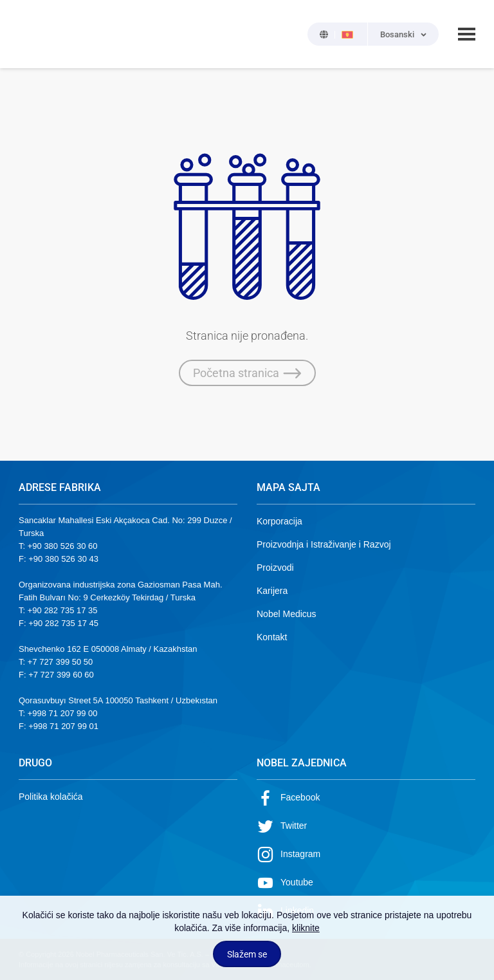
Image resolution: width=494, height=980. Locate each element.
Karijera (272, 591)
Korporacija (279, 521)
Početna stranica (247, 373)
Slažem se (247, 954)
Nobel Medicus (287, 614)
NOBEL (36, 34)
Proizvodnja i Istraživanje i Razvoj (324, 544)
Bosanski (397, 34)
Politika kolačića (51, 797)
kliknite (306, 928)
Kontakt (272, 637)
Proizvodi (275, 568)
